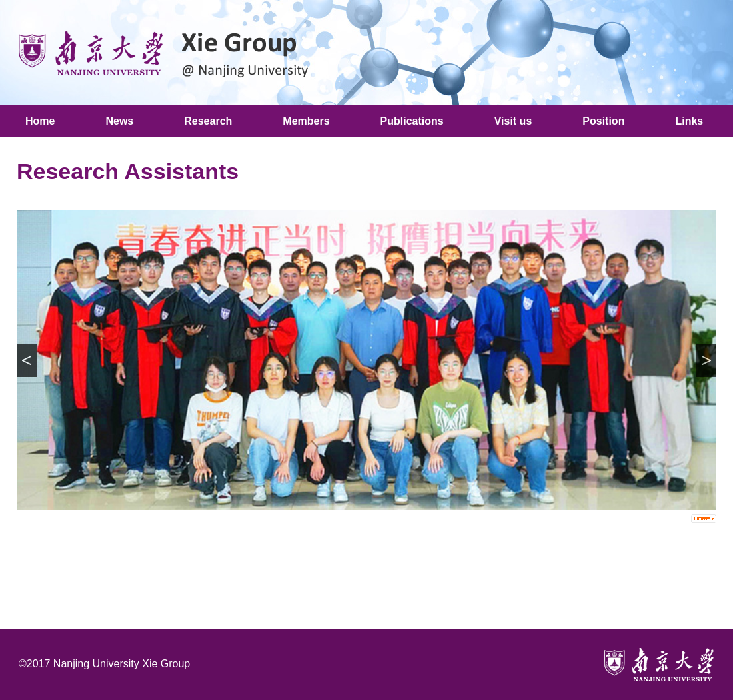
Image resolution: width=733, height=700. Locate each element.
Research (208, 121)
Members (306, 121)
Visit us (513, 121)
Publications (412, 121)
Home (40, 121)
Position (603, 121)
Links (689, 121)
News (119, 121)
